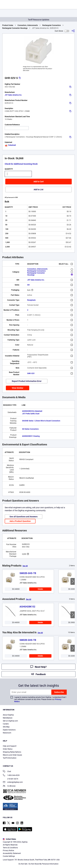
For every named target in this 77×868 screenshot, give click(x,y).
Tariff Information (10, 758)
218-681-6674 (10, 779)
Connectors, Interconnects (28, 25)
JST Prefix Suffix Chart (31, 414)
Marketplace (8, 718)
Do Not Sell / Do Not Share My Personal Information (38, 864)
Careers (6, 724)
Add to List (38, 189)
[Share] (73, 31)
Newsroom (7, 733)
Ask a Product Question (20, 521)
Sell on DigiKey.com (10, 721)
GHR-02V (31, 373)
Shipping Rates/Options (12, 752)
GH (28, 285)
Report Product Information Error (27, 381)
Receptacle (31, 300)
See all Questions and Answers (24, 517)
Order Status (8, 749)
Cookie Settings (9, 856)
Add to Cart (39, 182)
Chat (7, 772)
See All (25, 566)
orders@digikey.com (13, 782)
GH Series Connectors (30, 429)
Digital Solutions (9, 730)
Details (40, 589)
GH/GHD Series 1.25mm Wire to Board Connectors (41, 421)
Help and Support (10, 746)
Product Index (8, 25)
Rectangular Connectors (52, 25)
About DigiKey (8, 715)
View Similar (18, 388)
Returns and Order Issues (12, 755)
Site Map (6, 727)
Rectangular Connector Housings (15, 28)
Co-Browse (9, 786)
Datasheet (10, 145)
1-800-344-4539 (11, 776)
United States (9, 839)
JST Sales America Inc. (13, 95)
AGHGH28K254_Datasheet (32, 411)
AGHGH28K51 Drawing (31, 436)
